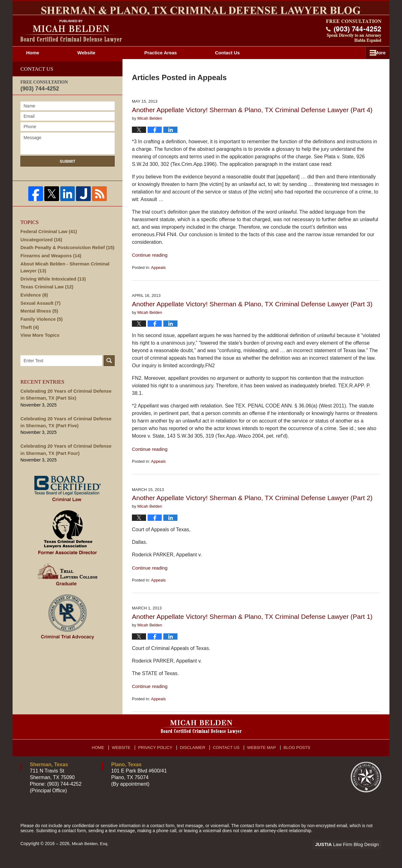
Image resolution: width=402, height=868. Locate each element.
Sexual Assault (39, 317)
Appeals (158, 278)
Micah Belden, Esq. (91, 854)
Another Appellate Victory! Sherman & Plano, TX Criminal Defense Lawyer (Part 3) (252, 315)
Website (108, 64)
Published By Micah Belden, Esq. (354, 42)
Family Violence (40, 334)
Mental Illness (38, 325)
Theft (29, 342)
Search (109, 377)
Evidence (33, 308)
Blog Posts (297, 756)
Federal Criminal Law (47, 242)
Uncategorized (40, 251)
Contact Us (228, 756)
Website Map (262, 756)
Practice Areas (267, 64)
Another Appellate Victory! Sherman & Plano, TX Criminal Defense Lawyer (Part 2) (252, 509)
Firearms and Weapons (49, 268)
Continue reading (149, 266)
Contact (344, 64)
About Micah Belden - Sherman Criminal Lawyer (62, 279)
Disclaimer (194, 756)
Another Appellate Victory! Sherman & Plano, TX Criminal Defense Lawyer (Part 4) (252, 121)
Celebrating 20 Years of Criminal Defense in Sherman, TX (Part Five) (66, 437)
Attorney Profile (184, 64)
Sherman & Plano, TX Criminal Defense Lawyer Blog (71, 42)
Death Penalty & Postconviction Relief (65, 259)
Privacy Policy (158, 756)
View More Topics (39, 351)
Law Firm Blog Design (352, 855)
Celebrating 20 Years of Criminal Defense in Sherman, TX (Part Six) (66, 410)
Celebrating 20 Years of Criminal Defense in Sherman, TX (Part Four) (66, 464)
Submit (68, 173)
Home (44, 64)
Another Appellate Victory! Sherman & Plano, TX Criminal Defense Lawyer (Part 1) (252, 628)
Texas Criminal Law (45, 300)
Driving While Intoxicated (51, 291)
